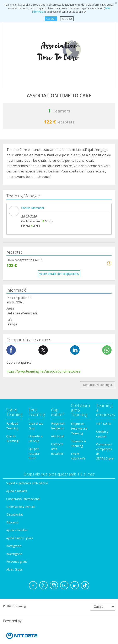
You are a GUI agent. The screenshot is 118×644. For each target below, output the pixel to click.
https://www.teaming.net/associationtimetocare (43, 324)
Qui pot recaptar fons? (34, 406)
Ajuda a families (17, 483)
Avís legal (57, 389)
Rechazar (67, 19)
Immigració (14, 499)
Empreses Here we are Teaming (79, 381)
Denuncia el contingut (98, 338)
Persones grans (17, 514)
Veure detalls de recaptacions (59, 227)
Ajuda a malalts (17, 444)
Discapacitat (15, 467)
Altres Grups (14, 522)
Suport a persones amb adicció (27, 436)
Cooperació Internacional (23, 452)
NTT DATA (104, 377)
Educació (12, 475)
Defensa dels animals (21, 460)
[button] (109, 216)
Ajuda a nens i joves (20, 491)
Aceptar (51, 19)
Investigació (14, 507)
